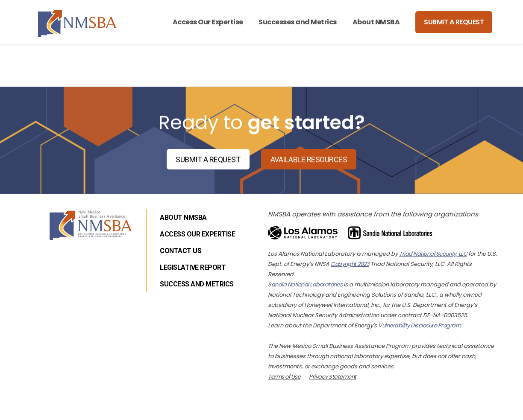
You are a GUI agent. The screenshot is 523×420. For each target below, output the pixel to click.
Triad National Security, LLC (433, 254)
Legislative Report (193, 267)
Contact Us (181, 251)
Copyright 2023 (350, 264)
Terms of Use (284, 377)
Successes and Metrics (298, 22)
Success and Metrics (197, 284)
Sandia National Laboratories (305, 284)
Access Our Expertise (208, 22)
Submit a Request (454, 22)
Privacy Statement (333, 377)
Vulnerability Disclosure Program (419, 325)
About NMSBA (376, 22)
